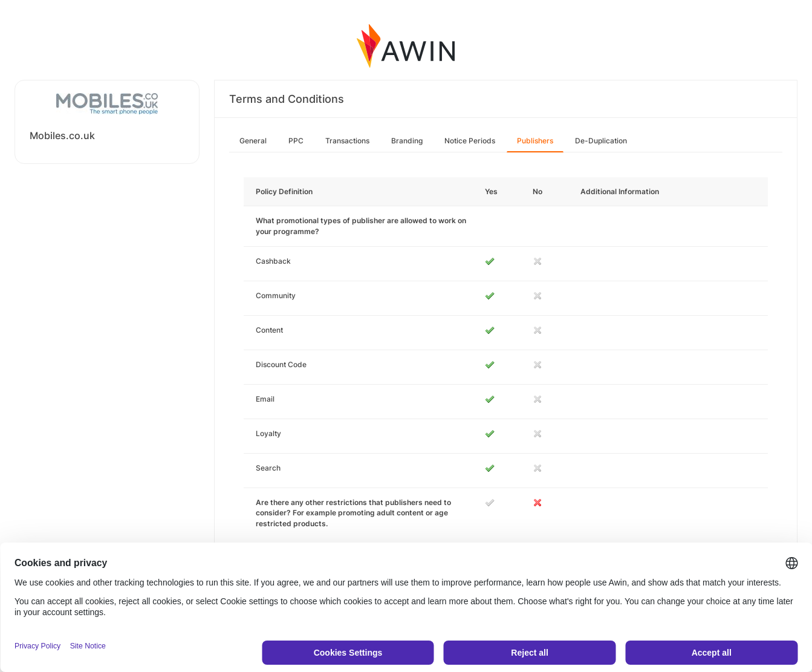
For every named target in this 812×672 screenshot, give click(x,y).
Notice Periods (470, 141)
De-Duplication (601, 141)
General (253, 141)
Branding (407, 141)
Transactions (347, 141)
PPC (296, 141)
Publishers (535, 141)
